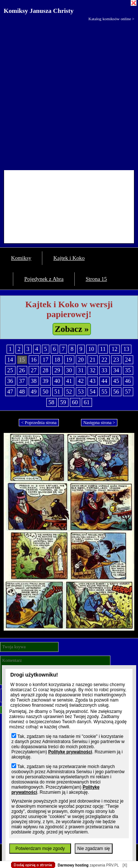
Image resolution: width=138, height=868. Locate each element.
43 (93, 381)
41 (69, 381)
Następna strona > (99, 423)
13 (126, 349)
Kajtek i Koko (69, 258)
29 (57, 370)
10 (91, 349)
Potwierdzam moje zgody (40, 849)
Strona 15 (96, 279)
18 (57, 360)
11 (103, 349)
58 (52, 402)
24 (128, 360)
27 (34, 370)
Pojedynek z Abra (44, 279)
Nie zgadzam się (94, 849)
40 (57, 381)
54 (93, 392)
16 (34, 360)
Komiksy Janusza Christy (39, 11)
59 (63, 402)
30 (69, 370)
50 (46, 392)
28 (46, 370)
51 (57, 392)
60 (75, 402)
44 (105, 381)
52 (69, 392)
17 (46, 360)
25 (10, 370)
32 (93, 370)
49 (34, 392)
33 (105, 370)
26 (22, 370)
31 (81, 370)
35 (128, 370)
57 (128, 392)
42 (81, 381)
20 (81, 360)
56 (116, 392)
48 (22, 392)
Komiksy (21, 258)
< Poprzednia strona (39, 423)
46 (128, 381)
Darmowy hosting (73, 865)
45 (116, 381)
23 (116, 360)
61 (87, 402)
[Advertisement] (69, 94)
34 (116, 370)
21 (93, 360)
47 (10, 392)
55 (105, 392)
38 (34, 381)
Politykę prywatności (70, 752)
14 (10, 360)
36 (10, 381)
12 (114, 349)
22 (105, 360)
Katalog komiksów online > (111, 19)
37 (22, 381)
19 (69, 360)
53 (81, 392)
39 (46, 381)
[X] (125, 865)
